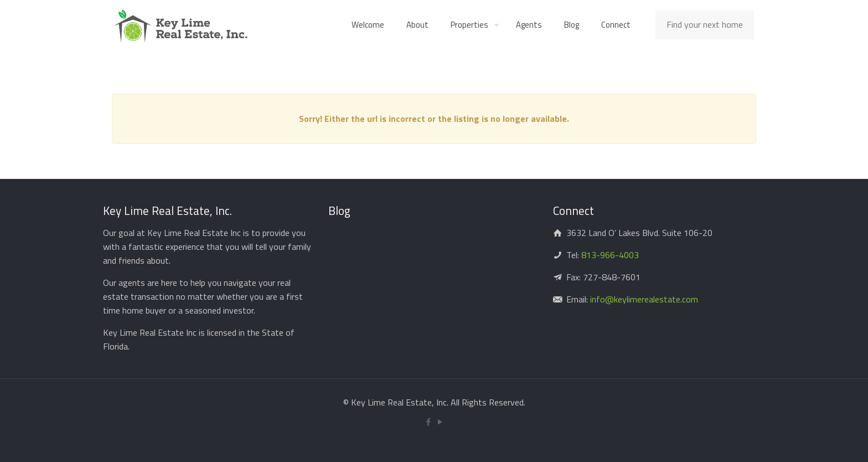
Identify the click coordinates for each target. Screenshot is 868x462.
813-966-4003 (610, 255)
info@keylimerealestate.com (643, 299)
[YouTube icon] (440, 422)
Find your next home (705, 24)
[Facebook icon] (428, 422)
